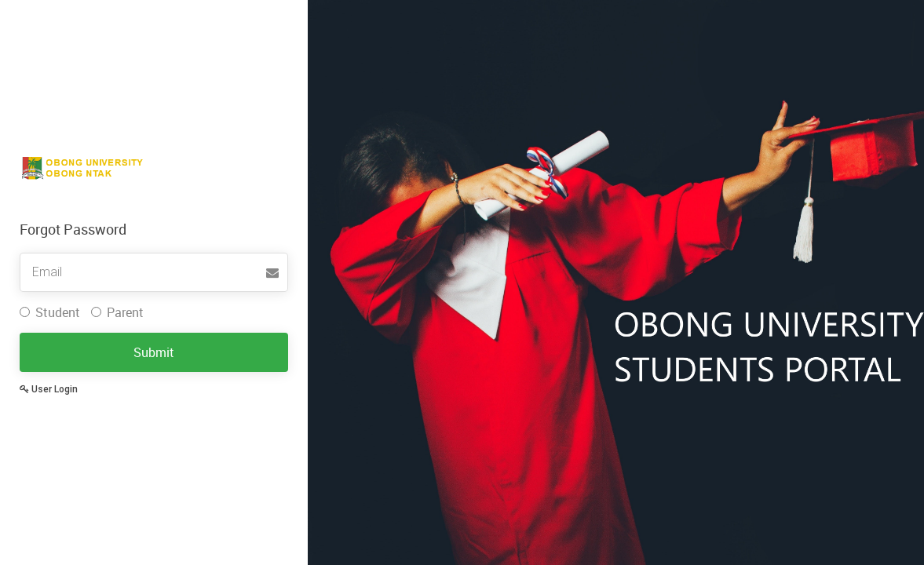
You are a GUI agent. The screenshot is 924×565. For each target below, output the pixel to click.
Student (50, 312)
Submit (154, 352)
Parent (117, 312)
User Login (49, 389)
